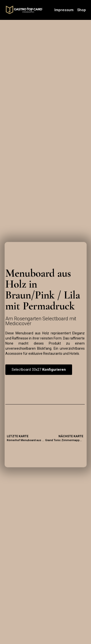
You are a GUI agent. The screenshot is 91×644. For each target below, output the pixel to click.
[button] (39, 370)
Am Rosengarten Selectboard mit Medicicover (41, 321)
